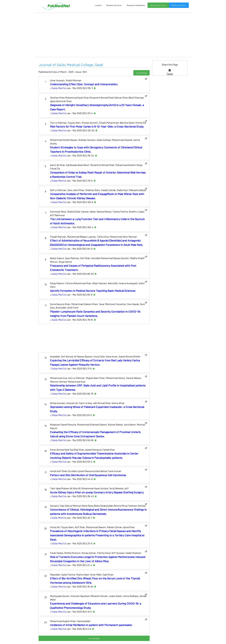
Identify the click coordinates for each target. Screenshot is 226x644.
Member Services (114, 5)
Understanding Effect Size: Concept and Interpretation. (84, 84)
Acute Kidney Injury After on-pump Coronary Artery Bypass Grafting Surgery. (97, 492)
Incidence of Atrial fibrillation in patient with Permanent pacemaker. (91, 625)
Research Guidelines (136, 5)
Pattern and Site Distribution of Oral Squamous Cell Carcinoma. (88, 475)
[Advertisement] (113, 35)
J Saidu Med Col (58, 88)
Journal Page (141, 73)
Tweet (170, 74)
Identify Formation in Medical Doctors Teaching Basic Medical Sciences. (93, 291)
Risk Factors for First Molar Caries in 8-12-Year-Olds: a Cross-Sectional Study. (97, 126)
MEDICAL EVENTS (179, 5)
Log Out (98, 5)
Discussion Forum (158, 5)
